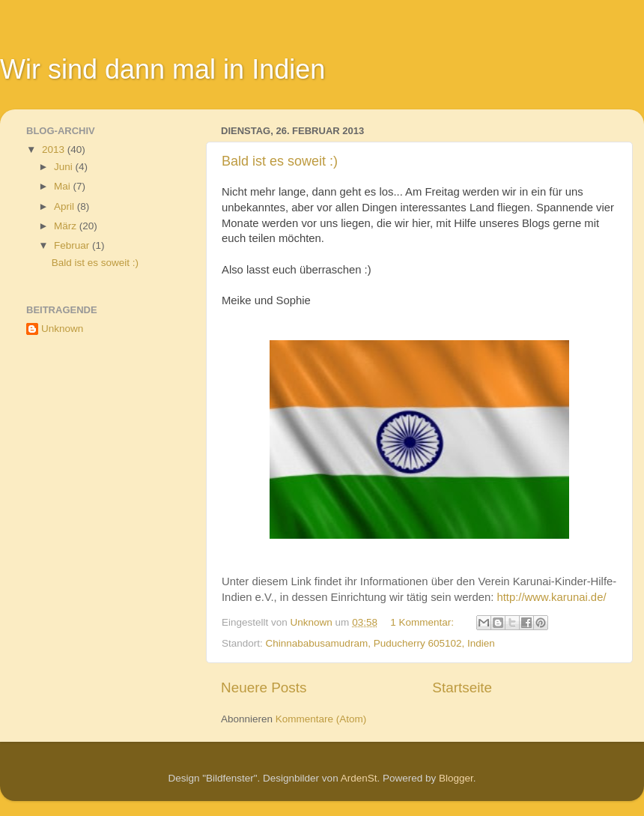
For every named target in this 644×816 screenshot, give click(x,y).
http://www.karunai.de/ (551, 597)
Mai (64, 186)
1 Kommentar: (423, 622)
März (67, 226)
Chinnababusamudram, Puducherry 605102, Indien (380, 643)
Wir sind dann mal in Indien (162, 69)
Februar (73, 245)
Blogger (456, 778)
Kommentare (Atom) (321, 719)
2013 (55, 149)
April (66, 206)
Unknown (62, 329)
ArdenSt (359, 778)
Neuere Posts (264, 687)
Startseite (462, 687)
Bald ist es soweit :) (280, 161)
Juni (65, 167)
